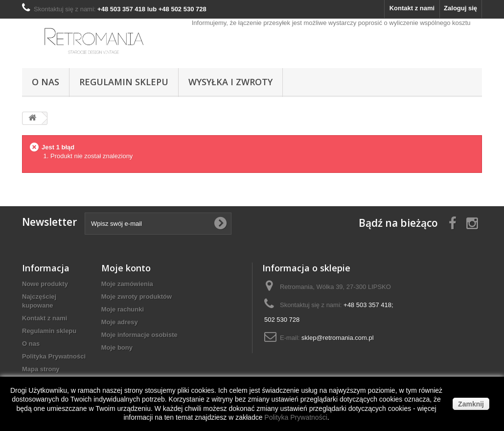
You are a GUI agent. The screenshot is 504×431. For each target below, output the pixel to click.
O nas (46, 82)
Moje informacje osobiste (139, 335)
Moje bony (117, 347)
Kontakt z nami (412, 8)
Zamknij (471, 404)
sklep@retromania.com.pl (338, 338)
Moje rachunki (123, 309)
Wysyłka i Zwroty (230, 82)
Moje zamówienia (127, 284)
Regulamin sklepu (124, 82)
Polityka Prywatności (54, 356)
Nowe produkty (45, 284)
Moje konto (126, 268)
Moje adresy (120, 322)
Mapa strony (41, 369)
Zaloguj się (460, 8)
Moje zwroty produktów (137, 297)
